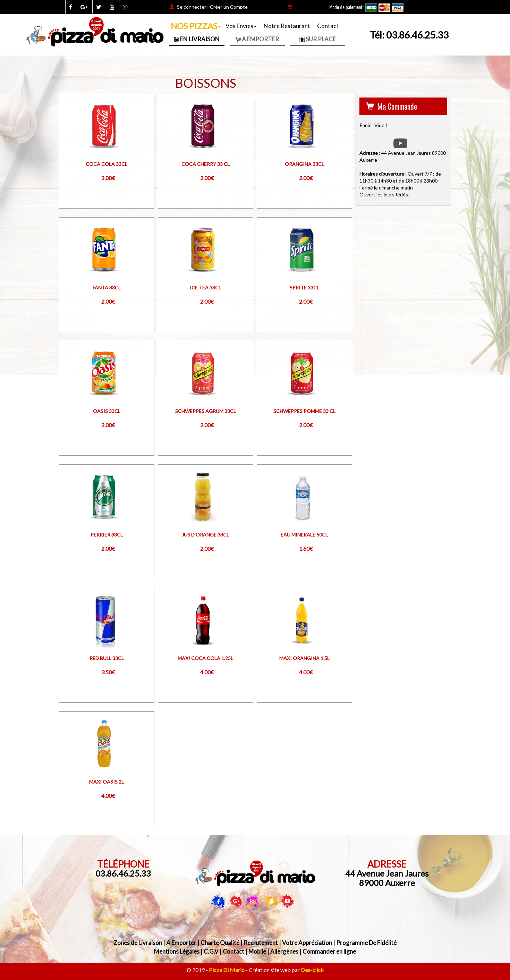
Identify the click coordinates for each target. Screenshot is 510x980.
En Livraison (197, 39)
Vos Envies (241, 26)
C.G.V (211, 951)
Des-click (312, 970)
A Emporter (257, 39)
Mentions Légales (177, 951)
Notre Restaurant (287, 26)
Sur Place (318, 39)
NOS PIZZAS (196, 26)
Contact (328, 26)
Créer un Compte (229, 7)
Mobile (257, 951)
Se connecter (192, 7)
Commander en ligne (329, 951)
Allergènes (284, 951)
